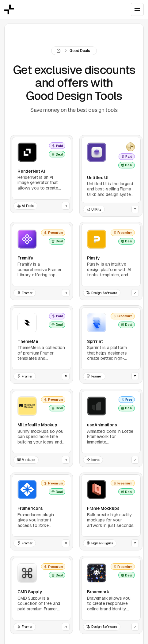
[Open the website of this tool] (66, 206)
